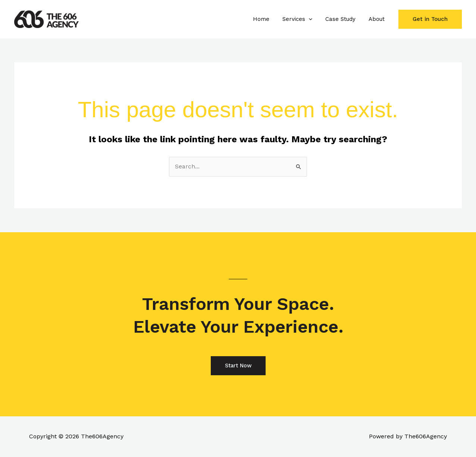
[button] (313, 19)
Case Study (343, 19)
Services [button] (302, 19)
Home (267, 19)
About (377, 19)
